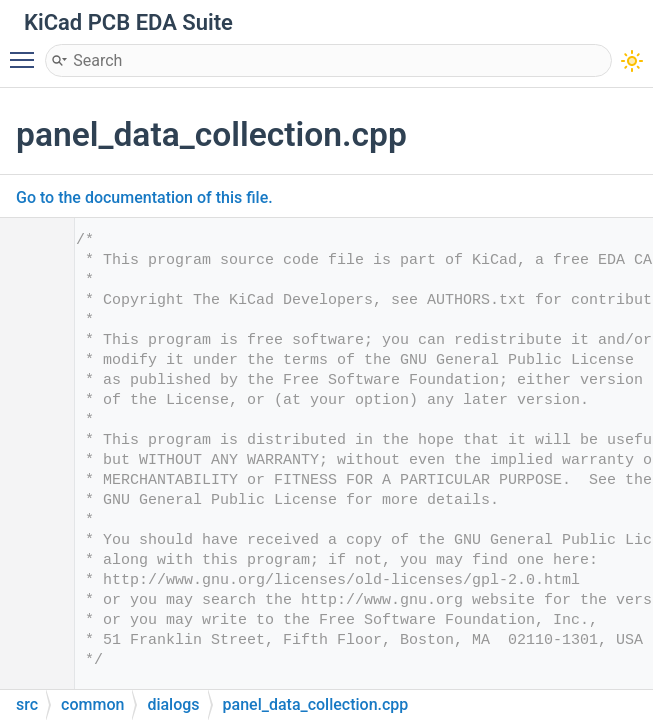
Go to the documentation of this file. (144, 197)
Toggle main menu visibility (27, 51)
